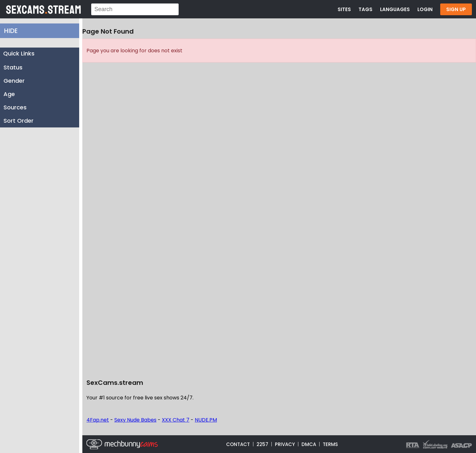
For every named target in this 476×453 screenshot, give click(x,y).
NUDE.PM (206, 420)
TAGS (365, 9)
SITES (344, 9)
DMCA (309, 444)
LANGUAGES (395, 9)
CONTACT (238, 444)
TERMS (330, 444)
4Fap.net (98, 420)
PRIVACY (285, 444)
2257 (262, 444)
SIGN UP (456, 9)
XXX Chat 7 (176, 420)
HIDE (11, 31)
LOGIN (425, 9)
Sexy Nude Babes (135, 420)
